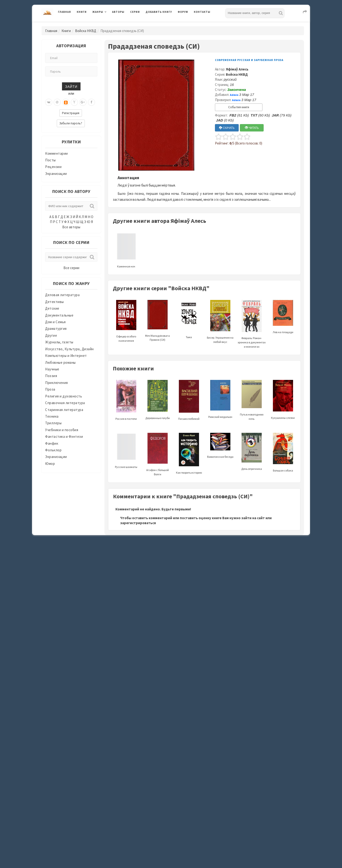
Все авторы (71, 227)
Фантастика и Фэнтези (64, 436)
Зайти (71, 86)
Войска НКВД (86, 31)
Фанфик (52, 443)
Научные (52, 369)
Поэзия (51, 376)
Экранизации (56, 174)
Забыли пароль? (71, 123)
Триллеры (53, 423)
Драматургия (56, 329)
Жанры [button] (98, 12)
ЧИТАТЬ (252, 128)
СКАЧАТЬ (227, 128)
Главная (64, 12)
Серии (135, 12)
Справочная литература (65, 403)
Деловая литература (62, 295)
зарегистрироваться (138, 523)
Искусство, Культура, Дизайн (69, 349)
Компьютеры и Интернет (66, 356)
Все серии (71, 268)
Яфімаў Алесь (237, 69)
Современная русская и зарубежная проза (249, 60)
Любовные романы (60, 362)
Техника (52, 416)
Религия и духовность (64, 396)
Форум (183, 12)
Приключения (57, 383)
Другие (51, 335)
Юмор (50, 464)
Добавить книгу (159, 12)
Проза (50, 389)
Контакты (202, 12)
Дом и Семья (55, 322)
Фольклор (53, 450)
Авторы (118, 12)
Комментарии (57, 153)
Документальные (59, 315)
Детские (52, 308)
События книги (239, 107)
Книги (82, 12)
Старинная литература (64, 410)
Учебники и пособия (62, 430)
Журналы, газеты (59, 342)
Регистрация (71, 113)
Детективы (55, 302)
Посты (50, 160)
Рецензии (53, 167)
